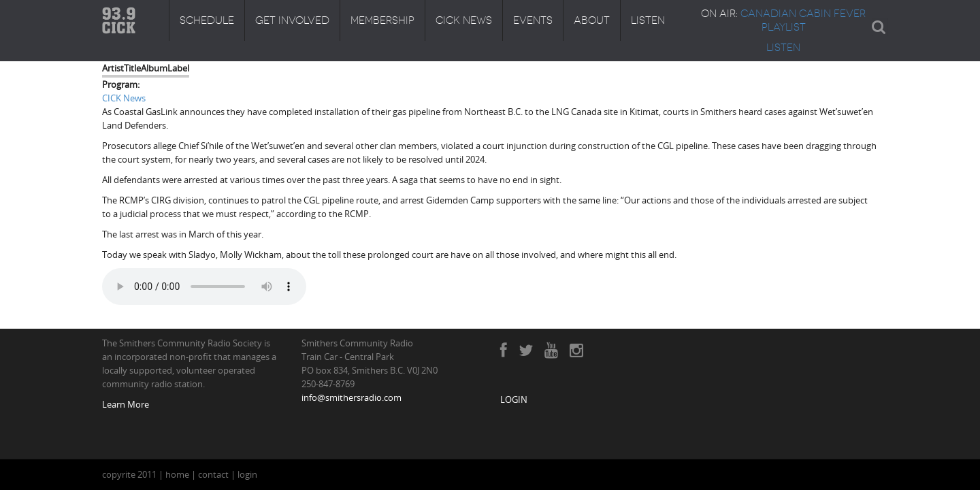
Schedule (207, 20)
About (592, 20)
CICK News (464, 20)
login (247, 474)
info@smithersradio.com (352, 397)
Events (533, 20)
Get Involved (292, 20)
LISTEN (783, 48)
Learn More (126, 404)
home (177, 474)
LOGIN (514, 399)
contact (213, 474)
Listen (648, 20)
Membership (382, 20)
